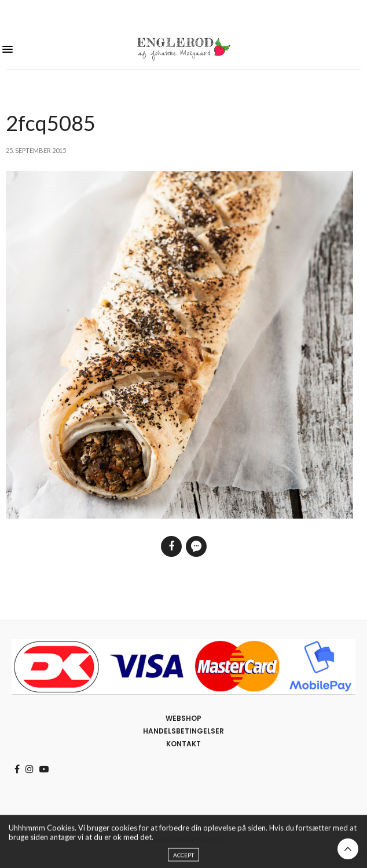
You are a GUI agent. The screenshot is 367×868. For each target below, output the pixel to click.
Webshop (183, 718)
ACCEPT (183, 859)
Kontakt (183, 744)
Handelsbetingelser (183, 731)
